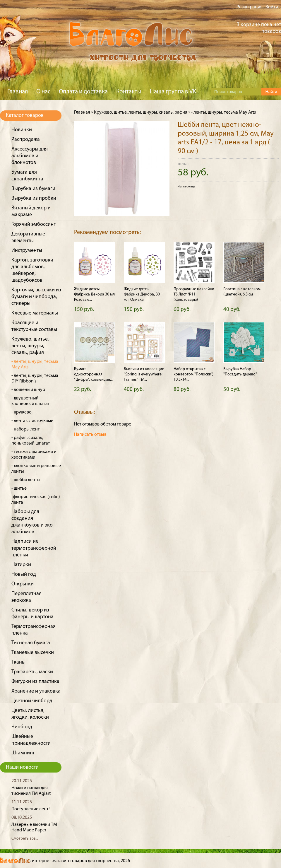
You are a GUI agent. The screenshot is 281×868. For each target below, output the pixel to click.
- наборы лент (26, 429)
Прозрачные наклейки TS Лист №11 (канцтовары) (194, 294)
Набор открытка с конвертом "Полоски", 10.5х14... (193, 374)
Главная (18, 92)
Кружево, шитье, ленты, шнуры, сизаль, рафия (30, 346)
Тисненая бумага (31, 643)
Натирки (21, 565)
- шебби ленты (26, 480)
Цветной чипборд (32, 701)
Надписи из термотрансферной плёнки (34, 548)
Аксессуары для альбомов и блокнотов (30, 156)
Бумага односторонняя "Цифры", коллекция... (93, 374)
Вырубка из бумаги (33, 189)
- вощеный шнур (28, 390)
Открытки (23, 584)
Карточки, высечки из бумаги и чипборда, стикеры (36, 297)
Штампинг (23, 753)
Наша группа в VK (173, 92)
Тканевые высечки (33, 653)
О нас (43, 92)
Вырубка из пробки (34, 198)
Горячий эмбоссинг (34, 224)
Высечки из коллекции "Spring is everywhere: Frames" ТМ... (144, 374)
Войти (272, 7)
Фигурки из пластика (35, 682)
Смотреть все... (25, 839)
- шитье (19, 488)
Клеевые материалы (35, 313)
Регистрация (250, 7)
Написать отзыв (90, 435)
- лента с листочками (32, 421)
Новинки (22, 130)
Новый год (24, 574)
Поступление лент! (31, 809)
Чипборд (22, 727)
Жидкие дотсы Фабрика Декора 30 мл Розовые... (94, 294)
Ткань (18, 662)
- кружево (22, 412)
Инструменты (27, 251)
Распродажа (26, 140)
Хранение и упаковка (36, 691)
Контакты (129, 92)
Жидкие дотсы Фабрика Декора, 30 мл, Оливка (142, 294)
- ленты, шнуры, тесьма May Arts (223, 112)
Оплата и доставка (83, 92)
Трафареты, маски (32, 672)
